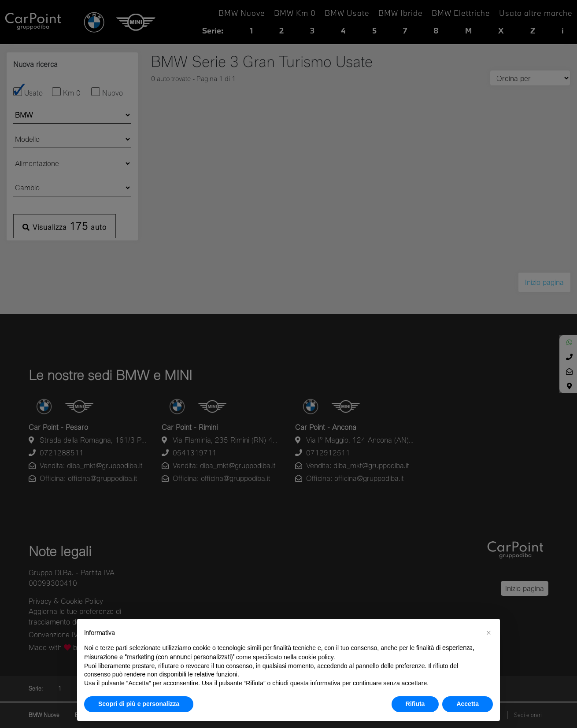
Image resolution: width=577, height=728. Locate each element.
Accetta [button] (468, 704)
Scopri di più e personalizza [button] (139, 704)
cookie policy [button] (316, 657)
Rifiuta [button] (415, 704)
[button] (488, 633)
